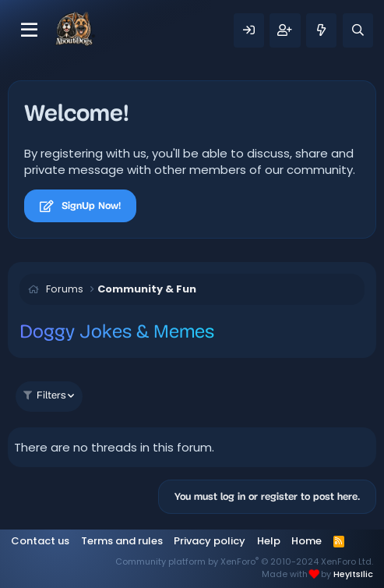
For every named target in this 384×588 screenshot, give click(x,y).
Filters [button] (45, 396)
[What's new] (321, 30)
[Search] (358, 30)
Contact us (40, 541)
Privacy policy (210, 541)
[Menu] (29, 30)
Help (269, 541)
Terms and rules (122, 541)
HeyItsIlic (353, 574)
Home (306, 541)
